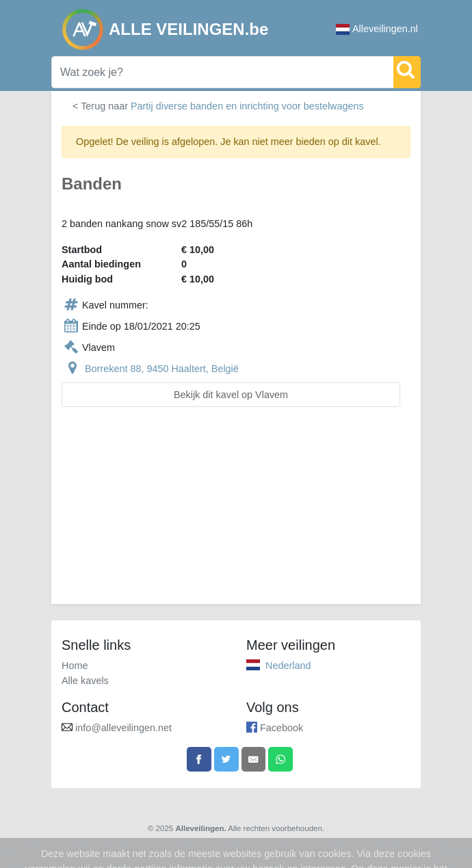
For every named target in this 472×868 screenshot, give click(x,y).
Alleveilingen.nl (377, 29)
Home (75, 666)
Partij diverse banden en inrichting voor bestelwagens (247, 106)
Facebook (281, 728)
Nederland (288, 666)
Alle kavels (85, 681)
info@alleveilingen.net (123, 728)
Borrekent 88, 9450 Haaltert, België (162, 369)
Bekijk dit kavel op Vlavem (231, 395)
